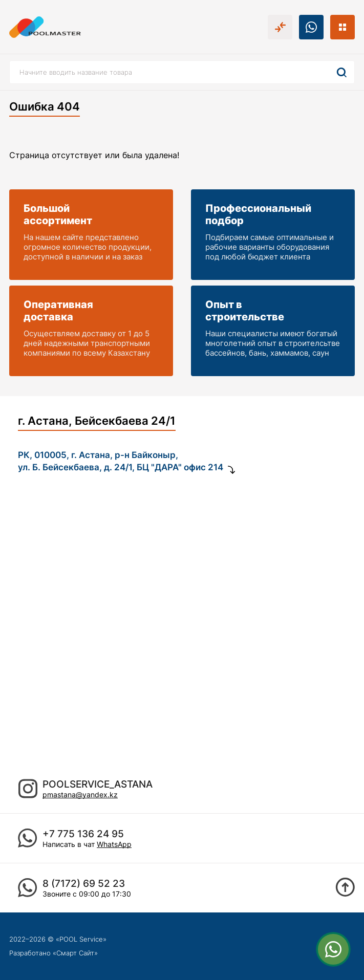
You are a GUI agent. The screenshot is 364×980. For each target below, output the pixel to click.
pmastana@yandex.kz (80, 794)
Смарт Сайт (75, 953)
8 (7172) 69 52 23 (84, 884)
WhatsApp (114, 844)
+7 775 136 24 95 (83, 834)
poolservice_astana (98, 784)
